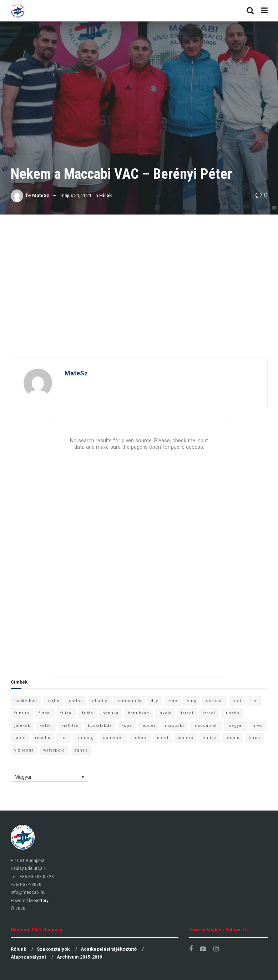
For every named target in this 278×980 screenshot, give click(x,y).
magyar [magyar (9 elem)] (235, 726)
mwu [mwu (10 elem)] (258, 726)
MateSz (41, 195)
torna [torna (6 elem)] (254, 738)
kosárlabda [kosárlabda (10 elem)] (100, 726)
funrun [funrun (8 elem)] (22, 713)
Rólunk (18, 949)
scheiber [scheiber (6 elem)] (113, 738)
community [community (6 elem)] (129, 701)
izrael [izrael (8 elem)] (209, 713)
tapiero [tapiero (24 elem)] (186, 738)
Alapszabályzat (28, 957)
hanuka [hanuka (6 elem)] (110, 713)
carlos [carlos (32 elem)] (76, 701)
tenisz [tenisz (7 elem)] (209, 738)
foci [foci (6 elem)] (237, 701)
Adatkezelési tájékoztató (109, 949)
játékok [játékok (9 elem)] (22, 726)
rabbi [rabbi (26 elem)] (20, 738)
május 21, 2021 (76, 195)
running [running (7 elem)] (85, 738)
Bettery (41, 901)
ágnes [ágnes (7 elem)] (81, 750)
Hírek (105, 195)
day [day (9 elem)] (154, 701)
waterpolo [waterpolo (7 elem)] (54, 750)
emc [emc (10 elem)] (172, 701)
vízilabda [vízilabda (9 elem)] (24, 750)
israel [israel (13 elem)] (187, 713)
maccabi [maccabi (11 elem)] (175, 726)
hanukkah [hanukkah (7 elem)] (138, 713)
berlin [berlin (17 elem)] (53, 701)
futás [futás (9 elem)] (88, 713)
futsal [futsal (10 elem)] (67, 713)
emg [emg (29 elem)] (192, 701)
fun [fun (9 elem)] (254, 701)
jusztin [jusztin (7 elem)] (232, 713)
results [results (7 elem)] (43, 738)
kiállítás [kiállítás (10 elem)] (70, 726)
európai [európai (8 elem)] (214, 701)
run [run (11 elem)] (63, 738)
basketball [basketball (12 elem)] (26, 701)
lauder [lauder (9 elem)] (148, 726)
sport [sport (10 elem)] (163, 738)
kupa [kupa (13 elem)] (127, 726)
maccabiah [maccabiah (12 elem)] (206, 726)
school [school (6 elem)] (140, 738)
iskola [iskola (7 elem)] (165, 713)
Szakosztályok (53, 949)
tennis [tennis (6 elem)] (232, 738)
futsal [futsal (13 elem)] (45, 713)
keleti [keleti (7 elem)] (46, 726)
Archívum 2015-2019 (79, 957)
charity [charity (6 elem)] (100, 701)
